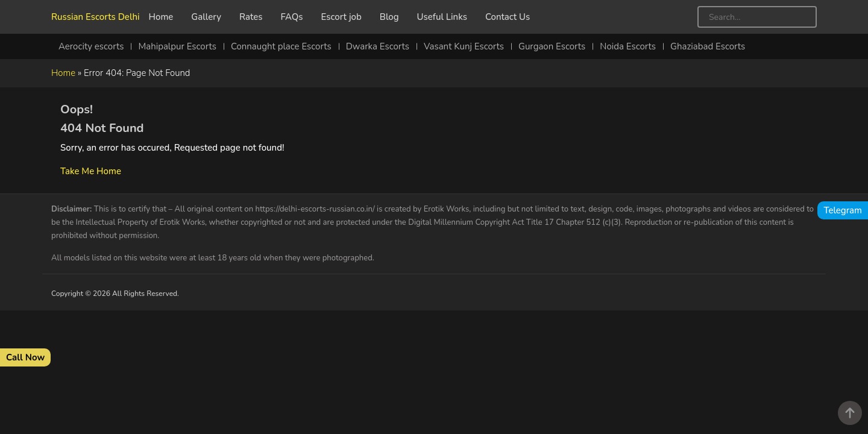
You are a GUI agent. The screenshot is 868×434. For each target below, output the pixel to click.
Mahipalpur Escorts (177, 46)
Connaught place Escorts (281, 46)
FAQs (292, 17)
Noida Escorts (628, 46)
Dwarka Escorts (378, 46)
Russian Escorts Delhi (96, 17)
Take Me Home (91, 171)
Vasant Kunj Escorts (464, 46)
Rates (251, 17)
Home (161, 17)
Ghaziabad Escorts (708, 46)
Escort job (341, 17)
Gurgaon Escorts (552, 46)
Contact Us (508, 17)
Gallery (206, 17)
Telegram (843, 210)
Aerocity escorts (91, 46)
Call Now (25, 357)
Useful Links (442, 17)
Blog (389, 17)
